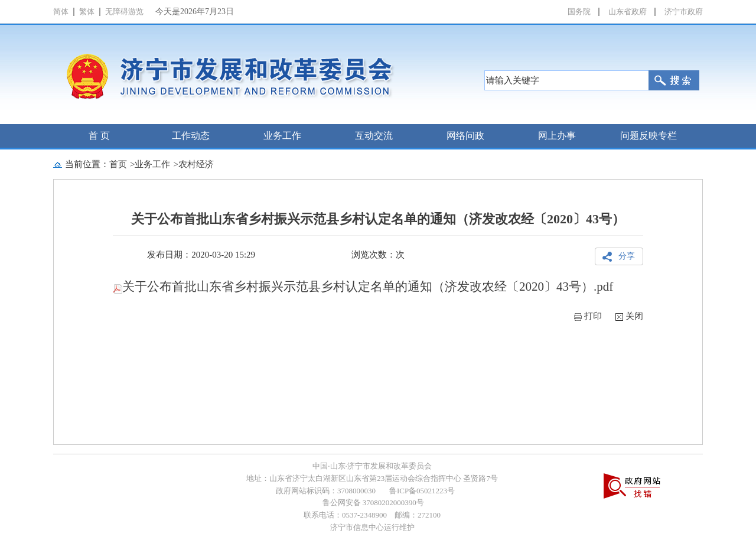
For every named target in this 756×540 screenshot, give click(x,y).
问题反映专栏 (649, 136)
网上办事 (557, 136)
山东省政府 (628, 12)
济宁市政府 (684, 12)
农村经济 (196, 164)
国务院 (579, 12)
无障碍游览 (124, 12)
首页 (118, 164)
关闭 (634, 316)
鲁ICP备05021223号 (422, 491)
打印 (593, 316)
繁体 (87, 12)
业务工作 (282, 136)
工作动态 (191, 136)
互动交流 (374, 136)
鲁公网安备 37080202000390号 (372, 502)
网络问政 (465, 136)
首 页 (99, 136)
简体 (61, 12)
